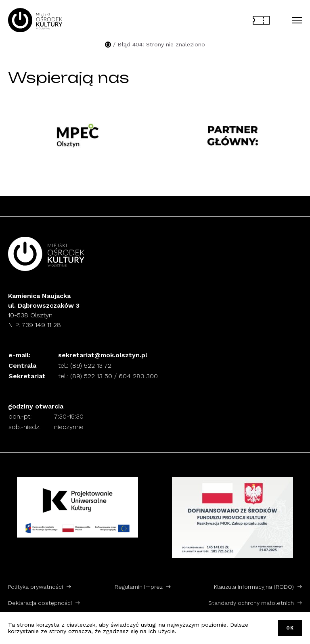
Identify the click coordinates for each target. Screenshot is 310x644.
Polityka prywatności (36, 587)
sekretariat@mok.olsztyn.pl (103, 355)
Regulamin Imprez (139, 587)
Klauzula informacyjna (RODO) (254, 587)
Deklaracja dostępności (40, 603)
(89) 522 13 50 (91, 376)
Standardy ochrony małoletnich (251, 603)
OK (290, 628)
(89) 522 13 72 (91, 366)
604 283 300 (138, 376)
